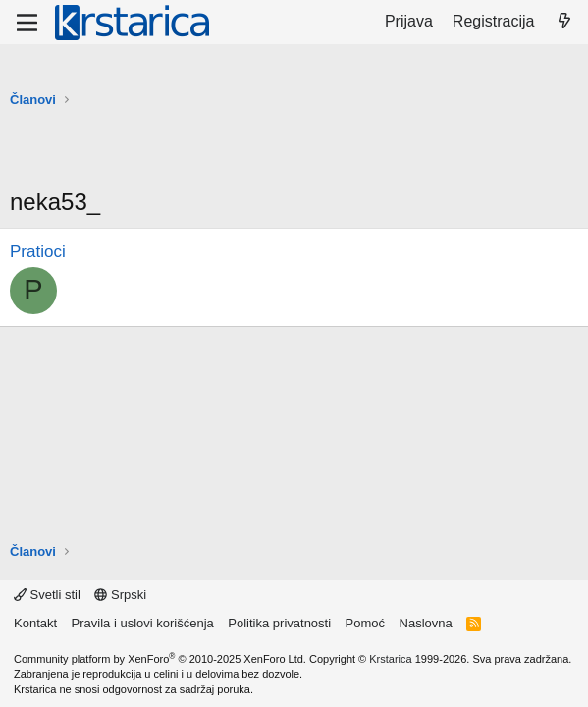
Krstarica (390, 659)
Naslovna (426, 623)
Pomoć (365, 623)
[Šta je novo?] (564, 22)
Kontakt (35, 623)
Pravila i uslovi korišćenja (143, 623)
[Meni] (27, 23)
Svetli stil (47, 595)
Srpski (120, 595)
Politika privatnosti (279, 623)
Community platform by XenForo (160, 659)
